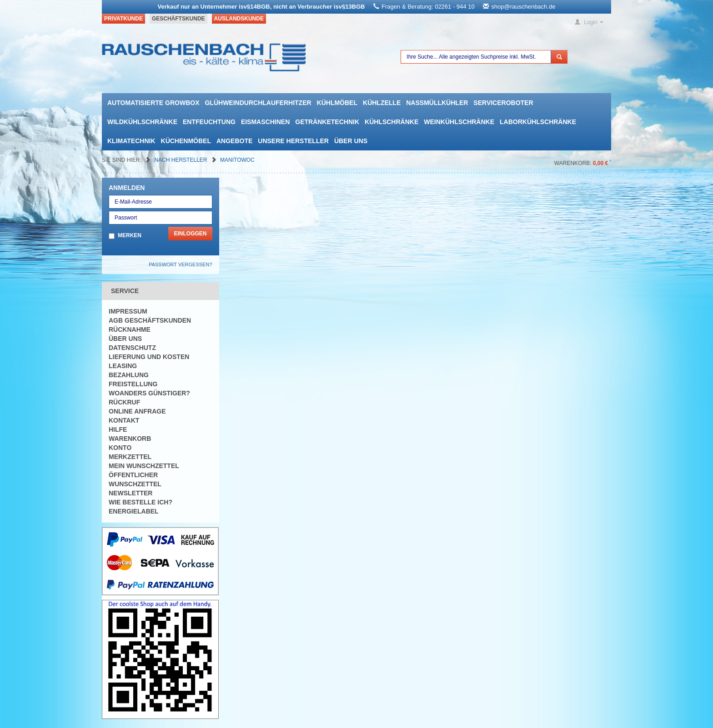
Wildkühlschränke (142, 122)
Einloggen (190, 234)
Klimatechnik (131, 141)
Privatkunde (123, 19)
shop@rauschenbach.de (523, 7)
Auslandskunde (239, 19)
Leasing (123, 366)
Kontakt (124, 420)
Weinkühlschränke (459, 122)
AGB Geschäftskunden (150, 320)
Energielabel (134, 511)
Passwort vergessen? (180, 264)
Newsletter (131, 493)
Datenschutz (132, 348)
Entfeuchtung (209, 122)
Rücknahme (130, 329)
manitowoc (237, 160)
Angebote (234, 141)
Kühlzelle (382, 103)
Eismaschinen (265, 122)
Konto (120, 448)
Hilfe (118, 429)
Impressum (128, 311)
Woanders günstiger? (149, 393)
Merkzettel (130, 457)
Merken (130, 235)
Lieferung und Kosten (149, 357)
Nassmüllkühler (437, 103)
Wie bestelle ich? (141, 502)
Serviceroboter (503, 103)
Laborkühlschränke (538, 122)
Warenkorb (130, 439)
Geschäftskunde (178, 19)
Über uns (351, 141)
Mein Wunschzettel (144, 466)
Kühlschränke (392, 122)
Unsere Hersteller (293, 141)
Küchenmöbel (186, 141)
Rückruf (124, 402)
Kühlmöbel (337, 103)
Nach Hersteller (181, 160)
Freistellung (133, 384)
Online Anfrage (137, 411)
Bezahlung (129, 375)
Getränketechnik (327, 122)
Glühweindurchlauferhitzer (258, 103)
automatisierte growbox (153, 103)
